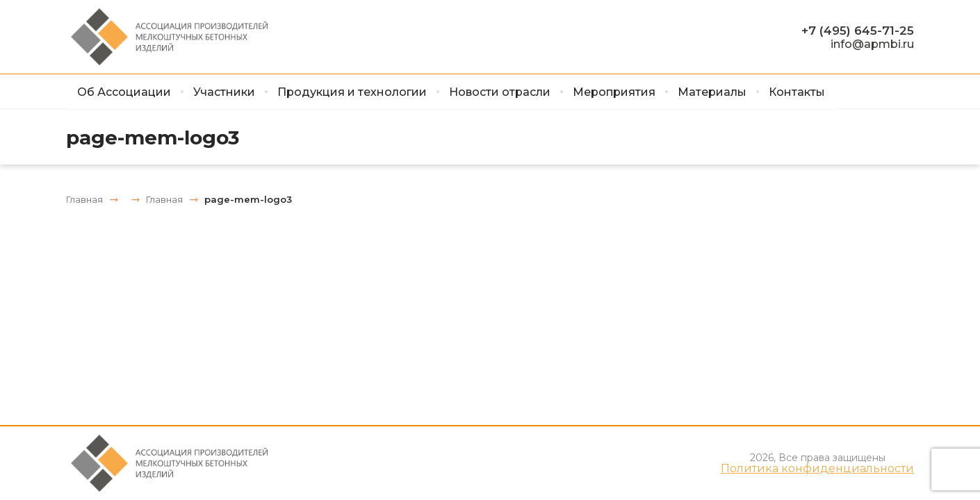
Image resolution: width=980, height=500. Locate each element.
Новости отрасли (500, 92)
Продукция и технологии (352, 92)
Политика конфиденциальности (817, 469)
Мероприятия (614, 92)
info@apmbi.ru (872, 44)
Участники (224, 92)
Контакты (797, 92)
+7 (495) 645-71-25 (858, 31)
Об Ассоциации (124, 92)
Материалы (712, 92)
